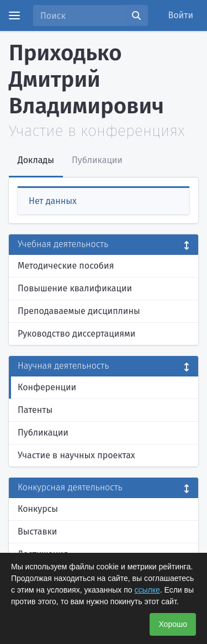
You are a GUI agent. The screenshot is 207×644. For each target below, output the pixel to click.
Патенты (35, 410)
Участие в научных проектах (76, 455)
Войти (181, 15)
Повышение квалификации (75, 288)
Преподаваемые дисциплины (79, 311)
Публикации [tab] (97, 160)
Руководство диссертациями (76, 334)
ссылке (147, 590)
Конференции (47, 387)
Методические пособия (66, 266)
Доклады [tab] (36, 160)
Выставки (37, 532)
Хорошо (173, 624)
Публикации (43, 433)
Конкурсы (38, 509)
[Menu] (14, 15)
